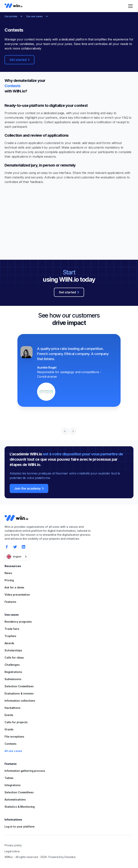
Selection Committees (19, 686)
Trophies (10, 636)
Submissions (13, 679)
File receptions (14, 737)
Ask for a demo (14, 587)
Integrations (13, 785)
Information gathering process (25, 771)
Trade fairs (12, 629)
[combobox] (17, 557)
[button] (130, 6)
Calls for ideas (14, 658)
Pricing (9, 580)
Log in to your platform (19, 827)
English (14, 557)
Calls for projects (16, 722)
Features (10, 602)
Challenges (12, 665)
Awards (9, 643)
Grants (9, 729)
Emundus (70, 857)
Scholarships (13, 650)
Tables (9, 778)
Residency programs (18, 622)
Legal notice (12, 851)
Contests (11, 744)
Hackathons (12, 708)
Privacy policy (13, 845)
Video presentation (17, 595)
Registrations (13, 672)
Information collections (20, 701)
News (8, 573)
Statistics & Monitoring (20, 807)
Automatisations (15, 799)
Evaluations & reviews (19, 693)
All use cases (13, 751)
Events (9, 715)
